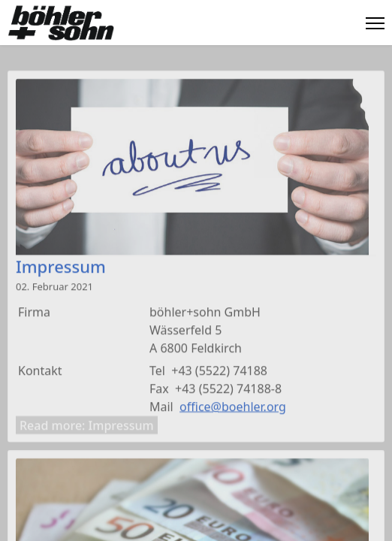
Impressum (61, 267)
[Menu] (375, 23)
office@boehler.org (233, 408)
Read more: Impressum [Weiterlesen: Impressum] (87, 427)
